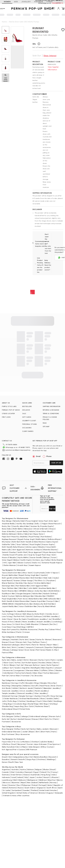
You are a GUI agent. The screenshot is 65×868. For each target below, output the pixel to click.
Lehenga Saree (17, 650)
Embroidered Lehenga (39, 716)
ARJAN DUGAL (54, 591)
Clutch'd (29, 616)
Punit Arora (23, 599)
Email (37, 456)
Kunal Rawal (7, 580)
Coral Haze (6, 627)
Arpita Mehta (23, 557)
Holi (10, 757)
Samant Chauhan (9, 552)
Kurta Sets (24, 639)
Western (59, 670)
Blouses (6, 650)
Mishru (20, 534)
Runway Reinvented (41, 30)
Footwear (26, 676)
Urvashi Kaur (22, 565)
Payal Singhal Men (9, 599)
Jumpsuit (58, 668)
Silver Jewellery (41, 693)
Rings (37, 683)
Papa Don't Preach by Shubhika (15, 537)
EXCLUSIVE (26, 410)
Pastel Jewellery (41, 691)
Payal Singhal (35, 544)
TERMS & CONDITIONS (51, 413)
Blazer (32, 732)
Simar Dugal (7, 560)
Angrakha (26, 668)
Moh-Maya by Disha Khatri (34, 614)
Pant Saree (40, 650)
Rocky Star (6, 526)
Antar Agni (53, 521)
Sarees (32, 639)
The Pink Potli (19, 616)
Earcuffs (35, 686)
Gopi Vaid (51, 555)
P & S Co (16, 742)
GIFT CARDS (27, 417)
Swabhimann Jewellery (37, 619)
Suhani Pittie (55, 629)
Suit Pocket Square (30, 663)
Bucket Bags (33, 704)
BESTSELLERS (27, 406)
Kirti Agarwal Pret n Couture (13, 749)
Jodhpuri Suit (7, 668)
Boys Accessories (23, 734)
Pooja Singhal (32, 521)
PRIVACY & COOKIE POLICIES (50, 418)
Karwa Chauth (8, 762)
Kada (37, 698)
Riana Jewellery (29, 622)
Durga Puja (31, 759)
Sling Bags (8, 704)
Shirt (37, 732)
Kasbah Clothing (50, 593)
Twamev (17, 580)
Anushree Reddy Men (47, 588)
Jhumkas (38, 696)
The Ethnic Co (40, 580)
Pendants (38, 688)
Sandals (50, 698)
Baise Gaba (7, 529)
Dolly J (38, 524)
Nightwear (58, 647)
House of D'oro (8, 622)
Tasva (4, 573)
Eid (31, 757)
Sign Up (52, 508)
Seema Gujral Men (38, 601)
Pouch (39, 701)
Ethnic (51, 670)
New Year (19, 762)
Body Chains (56, 686)
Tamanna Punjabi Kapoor (52, 563)
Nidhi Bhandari (32, 624)
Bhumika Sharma (50, 550)
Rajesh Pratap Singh (26, 539)
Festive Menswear (51, 673)
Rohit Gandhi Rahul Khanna (13, 547)
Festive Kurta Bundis (24, 673)
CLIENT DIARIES (28, 431)
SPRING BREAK (8, 604)
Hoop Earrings (57, 696)
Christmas (41, 759)
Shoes (43, 698)
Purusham (51, 580)
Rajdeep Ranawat (9, 539)
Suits (47, 660)
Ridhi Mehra (18, 529)
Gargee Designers (24, 593)
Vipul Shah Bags (19, 627)
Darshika (19, 583)
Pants (53, 660)
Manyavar (28, 529)
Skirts (14, 647)
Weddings (51, 759)
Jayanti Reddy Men (10, 606)
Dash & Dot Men (15, 573)
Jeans (43, 665)
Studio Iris (36, 563)
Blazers (13, 665)
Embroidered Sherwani (11, 732)
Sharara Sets (21, 642)
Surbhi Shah (22, 552)
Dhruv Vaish (27, 573)
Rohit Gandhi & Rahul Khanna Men (16, 601)
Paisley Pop (43, 629)
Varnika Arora (52, 614)
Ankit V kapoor (52, 573)
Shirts (26, 660)
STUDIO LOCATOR (8, 413)
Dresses (5, 642)
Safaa (48, 560)
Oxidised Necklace (27, 698)
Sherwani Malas (32, 670)
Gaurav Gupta (48, 544)
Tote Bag (53, 704)
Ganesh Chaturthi (18, 759)
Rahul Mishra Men (36, 599)
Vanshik (44, 575)
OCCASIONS (27, 428)
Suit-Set (20, 665)
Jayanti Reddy (22, 531)
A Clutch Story (19, 624)
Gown (12, 642)
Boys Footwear (8, 734)
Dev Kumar (29, 583)
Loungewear (19, 670)
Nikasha (41, 547)
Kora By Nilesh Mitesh (47, 606)
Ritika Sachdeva (8, 632)
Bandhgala (36, 668)
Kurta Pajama (53, 665)
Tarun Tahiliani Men (10, 588)
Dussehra (6, 759)
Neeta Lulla (6, 550)
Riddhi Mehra (41, 539)
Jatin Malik (33, 588)
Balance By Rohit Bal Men (44, 604)
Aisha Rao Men (41, 591)
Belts (56, 698)
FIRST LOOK (6, 417)
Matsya (46, 557)
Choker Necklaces (11, 698)
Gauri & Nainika (8, 531)
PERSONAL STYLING (30, 424)
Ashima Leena (31, 547)
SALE (24, 413)
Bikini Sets (6, 647)
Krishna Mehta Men (42, 583)
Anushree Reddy (8, 524)
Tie (32, 676)
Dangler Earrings (26, 696)
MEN (16, 2)
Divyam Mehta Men (10, 575)
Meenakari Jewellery (52, 688)
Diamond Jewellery (25, 693)
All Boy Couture (47, 747)
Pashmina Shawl (42, 706)
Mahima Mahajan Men (25, 596)
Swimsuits (39, 647)
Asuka (56, 578)
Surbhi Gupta (26, 560)
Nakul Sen (28, 534)
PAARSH (50, 596)
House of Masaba (9, 557)
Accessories (8, 670)
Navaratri (53, 757)
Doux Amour (7, 624)
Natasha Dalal (19, 521)
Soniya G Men (53, 601)
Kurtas (41, 660)
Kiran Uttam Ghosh (44, 531)
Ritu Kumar (6, 542)
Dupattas (49, 647)
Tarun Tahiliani (22, 544)
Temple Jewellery (9, 693)
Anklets (15, 688)
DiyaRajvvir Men (8, 593)
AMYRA (30, 627)
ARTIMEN (22, 591)
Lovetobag (57, 622)
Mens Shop (38, 673)
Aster (4, 619)
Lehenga (25, 716)
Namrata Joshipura (34, 550)
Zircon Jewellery (27, 691)
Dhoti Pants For (46, 719)
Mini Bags (44, 704)
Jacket (25, 732)
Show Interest (50, 56)
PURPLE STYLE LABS (9, 406)
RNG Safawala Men (52, 599)
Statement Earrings (10, 696)
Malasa (16, 560)
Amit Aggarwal (18, 550)
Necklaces (6, 683)
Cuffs (22, 683)
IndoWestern (9, 673)
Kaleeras (27, 686)
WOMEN (7, 2)
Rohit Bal (16, 542)
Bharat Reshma (8, 583)
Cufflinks (44, 670)
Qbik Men (23, 588)
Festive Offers (8, 652)
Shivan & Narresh (41, 529)
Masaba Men (41, 596)
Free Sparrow (54, 744)
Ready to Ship (52, 650)
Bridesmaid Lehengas (11, 645)
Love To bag (7, 616)
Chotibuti (35, 742)
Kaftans (36, 642)
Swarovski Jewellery (10, 691)
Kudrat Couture (8, 596)
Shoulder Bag (7, 706)
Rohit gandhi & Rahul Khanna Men (16, 578)
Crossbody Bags (20, 704)
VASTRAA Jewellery (51, 616)
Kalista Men (37, 593)
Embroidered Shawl (10, 709)
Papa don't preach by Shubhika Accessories (20, 629)
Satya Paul (43, 521)
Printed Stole (25, 709)
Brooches (39, 676)
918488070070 (57, 3)
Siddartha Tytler (8, 544)
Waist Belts (48, 701)
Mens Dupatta (47, 668)
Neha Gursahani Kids (10, 747)
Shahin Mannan (10, 565)
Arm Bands (6, 688)
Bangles (44, 683)
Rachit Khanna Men (10, 591)
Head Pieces (45, 686)
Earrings (15, 683)
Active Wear (15, 676)
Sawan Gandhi (36, 557)
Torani (54, 557)
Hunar (10, 619)
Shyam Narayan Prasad (53, 552)
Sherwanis (57, 639)
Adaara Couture (24, 563)
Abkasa (30, 591)
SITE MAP (46, 426)
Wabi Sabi (47, 578)
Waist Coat (8, 663)
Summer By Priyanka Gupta (42, 526)
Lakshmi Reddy (47, 742)
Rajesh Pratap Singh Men (29, 575)
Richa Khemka (57, 560)
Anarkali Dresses (24, 719)
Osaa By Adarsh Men (21, 526)
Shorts (56, 663)
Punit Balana (46, 537)
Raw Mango (7, 521)
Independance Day (21, 757)
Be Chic (53, 624)
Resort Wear (52, 645)
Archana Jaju (38, 560)
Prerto (19, 632)
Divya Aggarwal (35, 552)
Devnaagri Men (8, 586)
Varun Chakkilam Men (28, 606)
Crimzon (26, 632)
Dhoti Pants (26, 645)
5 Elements (44, 624)
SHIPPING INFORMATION (52, 406)
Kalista (32, 531)
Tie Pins (17, 663)
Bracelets (29, 683)
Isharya (18, 614)
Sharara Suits (54, 716)
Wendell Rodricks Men (24, 604)
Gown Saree (30, 650)
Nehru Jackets (43, 729)
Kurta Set (6, 719)
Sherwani (33, 660)
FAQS (45, 423)
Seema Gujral (52, 542)
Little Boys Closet (9, 744)
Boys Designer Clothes (11, 729)
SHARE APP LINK (56, 463)
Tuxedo (17, 668)
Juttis (4, 701)
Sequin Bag (19, 706)
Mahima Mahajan (9, 534)
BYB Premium (32, 749)
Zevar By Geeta (20, 619)
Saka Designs (34, 747)
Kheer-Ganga (27, 580)
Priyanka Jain (21, 555)
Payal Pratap (34, 537)
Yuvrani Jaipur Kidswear (37, 744)
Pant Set (5, 676)
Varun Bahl (51, 547)
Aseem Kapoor (35, 565)
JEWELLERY (26, 2)
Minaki (18, 622)
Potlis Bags (12, 701)
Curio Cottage (8, 614)
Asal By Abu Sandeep (25, 524)
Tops (30, 642)
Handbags (31, 701)
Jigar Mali (12, 563)
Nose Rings (6, 686)
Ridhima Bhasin (54, 539)
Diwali (4, 757)
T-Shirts (5, 665)
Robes (49, 663)
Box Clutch (29, 706)
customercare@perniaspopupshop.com (18, 450)
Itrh (5, 563)
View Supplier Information (53, 68)
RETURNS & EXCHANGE (51, 410)
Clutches (22, 701)
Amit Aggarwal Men (39, 586)
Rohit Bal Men (36, 578)
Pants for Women (39, 645)
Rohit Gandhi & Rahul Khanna (33, 542)
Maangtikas (17, 686)
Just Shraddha (54, 619)
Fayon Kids (6, 742)
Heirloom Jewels (26, 688)
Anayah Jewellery (44, 622)
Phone (49, 456)
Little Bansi (25, 742)
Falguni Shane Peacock (51, 524)
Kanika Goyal (9, 555)
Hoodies (42, 663)
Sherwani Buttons (32, 665)
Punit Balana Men (23, 586)
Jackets (21, 647)
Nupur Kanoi (39, 534)
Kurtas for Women (44, 639)
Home (4, 22)
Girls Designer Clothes (11, 716)
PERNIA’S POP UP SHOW (11, 410)
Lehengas (6, 639)
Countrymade (39, 573)
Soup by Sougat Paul (37, 555)
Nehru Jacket (17, 660)
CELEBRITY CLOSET (29, 421)
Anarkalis (15, 639)
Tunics (43, 642)
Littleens (24, 747)
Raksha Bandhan (41, 757)
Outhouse (38, 616)
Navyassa (21, 744)
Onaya (52, 529)
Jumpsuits (30, 647)
